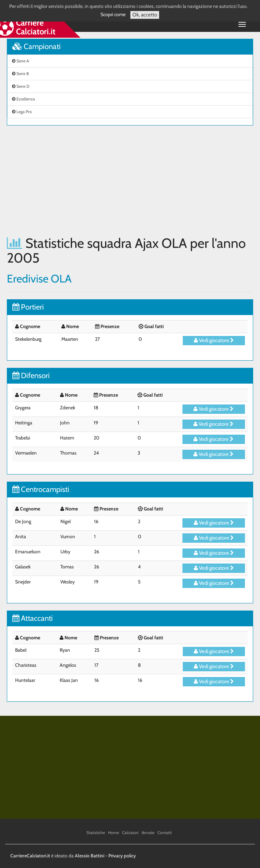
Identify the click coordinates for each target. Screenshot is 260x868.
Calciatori (130, 833)
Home (114, 833)
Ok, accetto (145, 15)
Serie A (20, 61)
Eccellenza (23, 99)
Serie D (21, 86)
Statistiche (96, 833)
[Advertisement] (130, 181)
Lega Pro (22, 112)
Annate (148, 833)
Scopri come (113, 14)
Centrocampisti (41, 489)
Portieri (28, 307)
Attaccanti (33, 618)
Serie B (20, 74)
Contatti (165, 833)
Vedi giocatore (214, 340)
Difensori (31, 376)
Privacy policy (122, 856)
